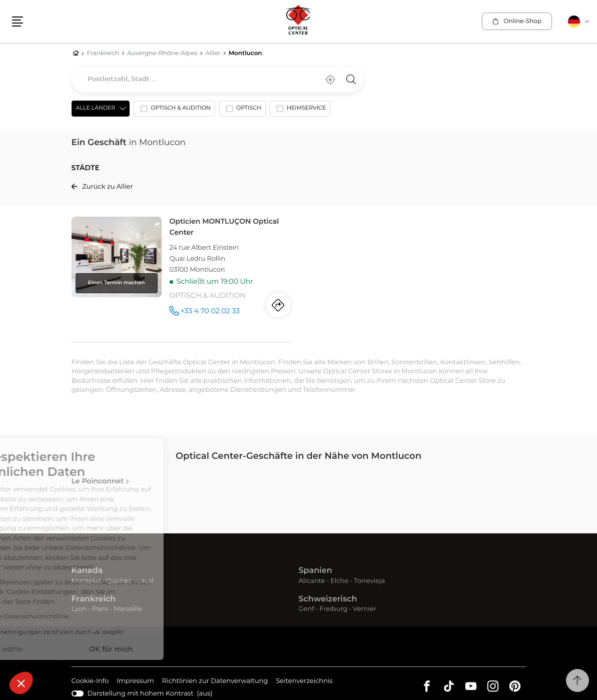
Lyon (79, 609)
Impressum (135, 682)
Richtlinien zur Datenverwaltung (215, 682)
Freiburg (333, 609)
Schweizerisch (328, 599)
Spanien (316, 571)
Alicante (312, 581)
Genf (307, 609)
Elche (339, 581)
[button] (21, 683)
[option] (174, 111)
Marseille (128, 609)
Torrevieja (369, 581)
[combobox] (217, 80)
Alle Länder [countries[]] (96, 108)
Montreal (86, 581)
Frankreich (94, 599)
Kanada (87, 571)
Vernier (365, 609)
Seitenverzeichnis (305, 681)
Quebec (119, 581)
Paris (100, 609)
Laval (145, 581)
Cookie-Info (90, 682)
